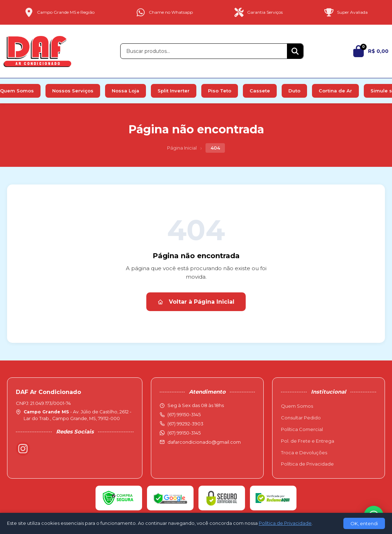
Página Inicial (182, 148)
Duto (294, 91)
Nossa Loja (125, 91)
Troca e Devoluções (304, 453)
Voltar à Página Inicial (196, 302)
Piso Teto (220, 91)
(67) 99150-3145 (184, 433)
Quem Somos (297, 406)
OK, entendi (364, 523)
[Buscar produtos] (204, 51)
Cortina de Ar (335, 91)
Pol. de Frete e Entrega (308, 441)
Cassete (260, 91)
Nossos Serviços (73, 91)
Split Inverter (174, 91)
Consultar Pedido (301, 418)
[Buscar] (295, 51)
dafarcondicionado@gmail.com (204, 442)
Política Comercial (302, 429)
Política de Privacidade (307, 464)
